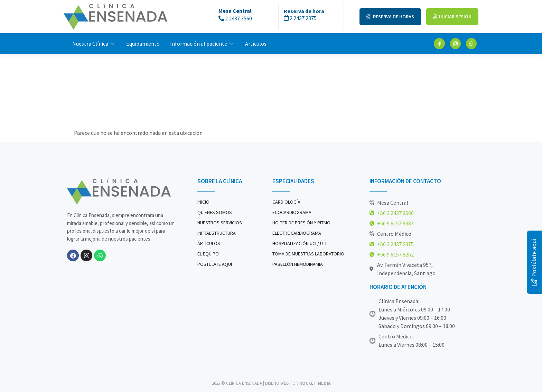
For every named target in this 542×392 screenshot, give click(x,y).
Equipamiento (143, 44)
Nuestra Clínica (94, 44)
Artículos (256, 44)
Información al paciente (202, 44)
